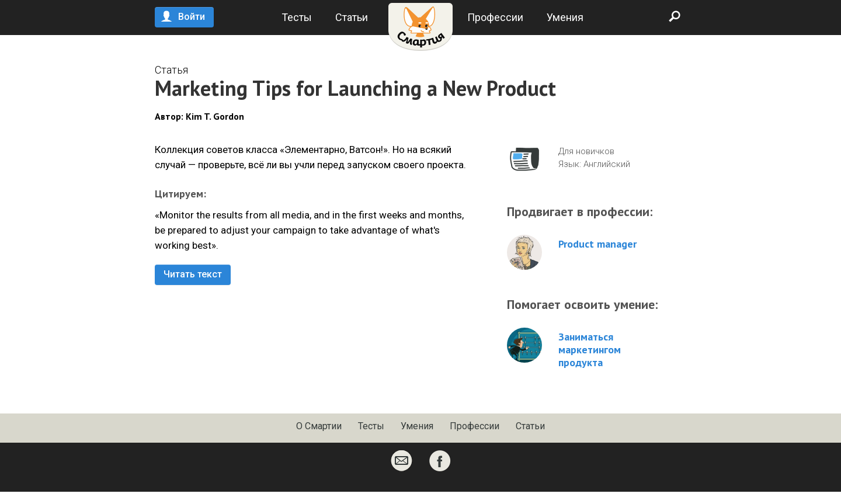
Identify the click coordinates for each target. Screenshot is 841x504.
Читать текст (193, 274)
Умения (565, 17)
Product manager (597, 244)
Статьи (352, 17)
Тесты (297, 17)
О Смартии (319, 426)
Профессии (495, 17)
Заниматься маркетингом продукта (590, 350)
